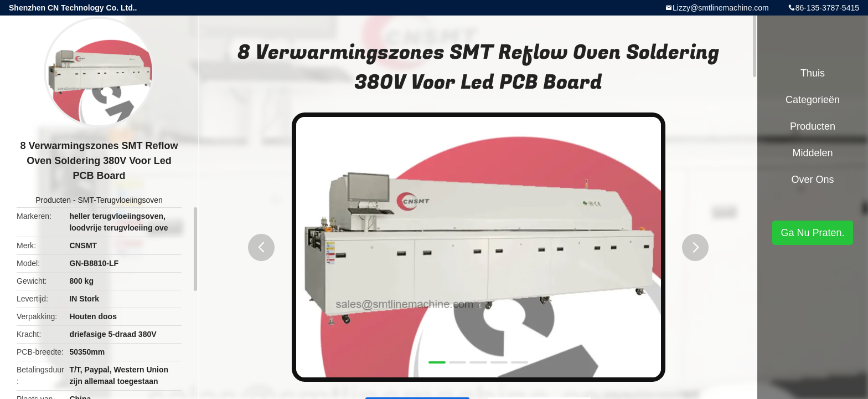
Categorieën (813, 100)
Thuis (813, 73)
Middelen (812, 153)
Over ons (812, 180)
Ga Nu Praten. (812, 233)
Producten (53, 200)
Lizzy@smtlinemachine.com (721, 8)
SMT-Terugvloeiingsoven (120, 200)
